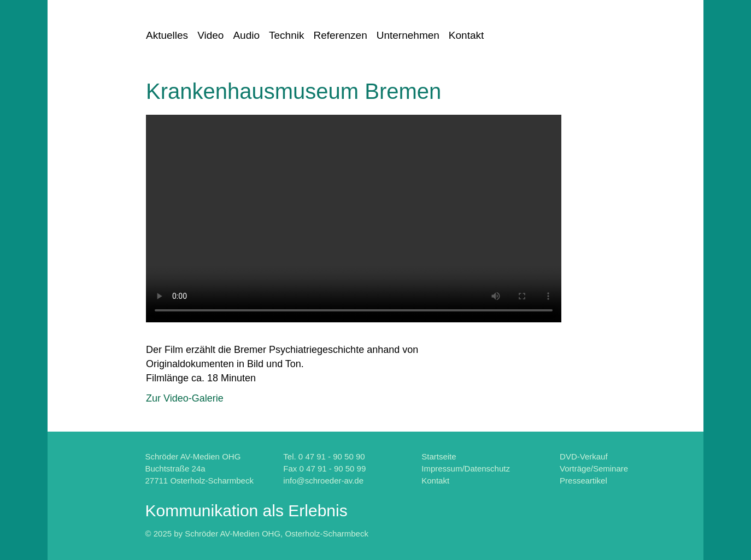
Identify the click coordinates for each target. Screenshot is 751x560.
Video (210, 35)
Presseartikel (583, 481)
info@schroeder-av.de (323, 481)
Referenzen (340, 35)
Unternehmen (408, 35)
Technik (286, 35)
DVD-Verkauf (584, 456)
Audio (246, 35)
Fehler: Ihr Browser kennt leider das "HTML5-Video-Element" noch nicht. (354, 219)
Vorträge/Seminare (594, 468)
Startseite (439, 456)
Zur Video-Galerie (185, 398)
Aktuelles (167, 35)
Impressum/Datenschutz (466, 468)
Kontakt (466, 35)
